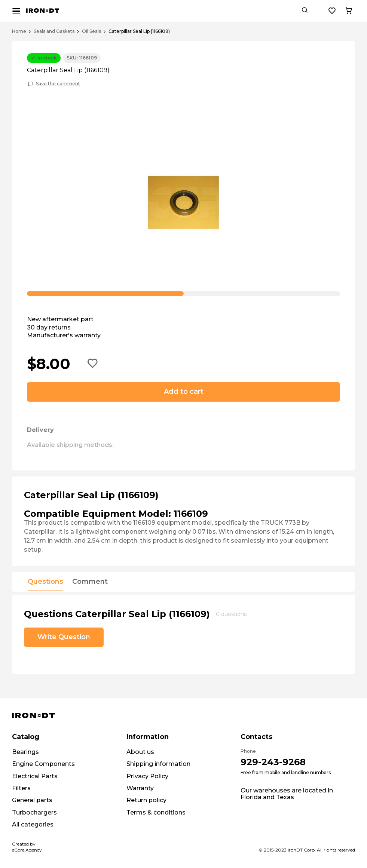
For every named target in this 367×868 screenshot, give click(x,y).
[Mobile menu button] (16, 11)
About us (140, 752)
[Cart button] (349, 11)
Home (19, 31)
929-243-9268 (273, 762)
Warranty (140, 788)
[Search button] (305, 11)
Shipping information (158, 764)
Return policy (146, 800)
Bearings (25, 752)
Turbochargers (34, 812)
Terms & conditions (156, 812)
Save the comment (58, 84)
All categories (33, 824)
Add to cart (184, 392)
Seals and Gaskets (54, 31)
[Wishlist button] (332, 11)
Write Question (64, 637)
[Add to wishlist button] (93, 364)
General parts (32, 800)
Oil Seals (91, 31)
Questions (45, 582)
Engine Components (43, 764)
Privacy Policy (147, 776)
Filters (21, 788)
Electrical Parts (35, 776)
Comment (90, 582)
